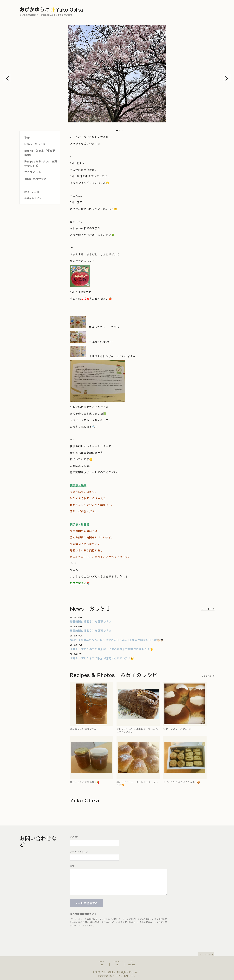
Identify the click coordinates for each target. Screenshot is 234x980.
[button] (7, 78)
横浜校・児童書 (80, 524)
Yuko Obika (108, 972)
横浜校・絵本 (78, 485)
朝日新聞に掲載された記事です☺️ (91, 631)
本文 (72, 866)
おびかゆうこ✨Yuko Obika (51, 10)
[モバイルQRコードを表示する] (41, 198)
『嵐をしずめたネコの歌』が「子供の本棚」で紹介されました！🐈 (112, 649)
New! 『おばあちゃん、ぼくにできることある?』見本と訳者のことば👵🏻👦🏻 (117, 640)
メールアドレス (79, 852)
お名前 (74, 837)
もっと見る (208, 609)
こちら (85, 299)
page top (206, 954)
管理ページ (130, 976)
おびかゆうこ (78, 583)
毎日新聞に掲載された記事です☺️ (91, 621)
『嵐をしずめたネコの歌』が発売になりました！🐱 (102, 658)
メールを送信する (87, 903)
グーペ (117, 976)
